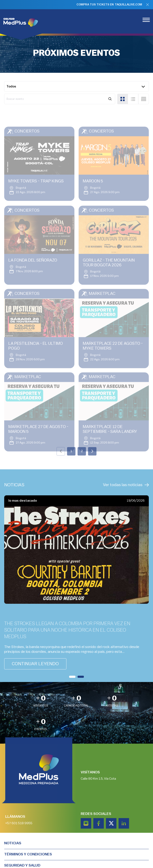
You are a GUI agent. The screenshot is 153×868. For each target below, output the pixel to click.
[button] (72, 677)
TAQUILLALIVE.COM (128, 5)
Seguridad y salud (22, 865)
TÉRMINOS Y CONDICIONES (28, 854)
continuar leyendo (35, 664)
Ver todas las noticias (126, 485)
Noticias (13, 843)
